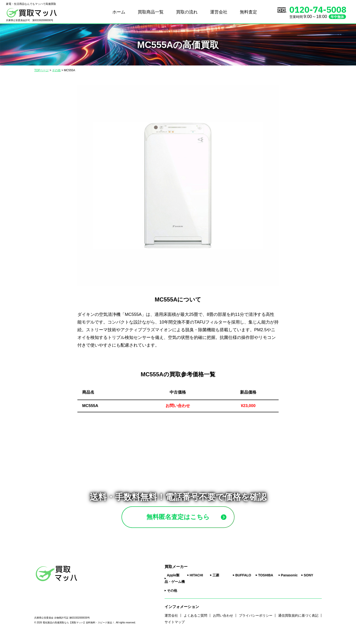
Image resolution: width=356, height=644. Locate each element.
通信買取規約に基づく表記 (298, 622)
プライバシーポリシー (256, 622)
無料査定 (248, 12)
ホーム (119, 12)
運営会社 (219, 12)
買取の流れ (187, 12)
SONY (309, 582)
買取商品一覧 (151, 12)
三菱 (216, 582)
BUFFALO (243, 582)
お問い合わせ (223, 622)
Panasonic (289, 582)
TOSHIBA (266, 582)
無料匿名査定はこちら (189, 520)
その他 (172, 597)
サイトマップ (175, 629)
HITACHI (196, 582)
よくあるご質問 (195, 622)
